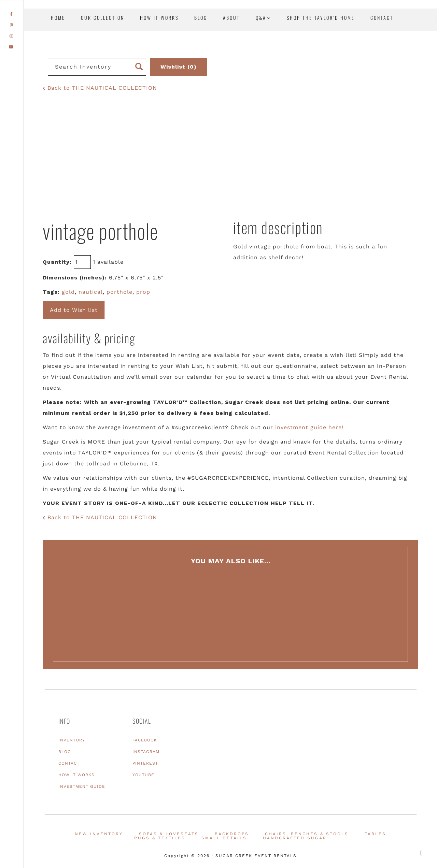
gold (68, 292)
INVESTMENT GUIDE (82, 786)
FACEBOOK (145, 740)
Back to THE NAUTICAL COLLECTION (100, 88)
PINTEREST (145, 763)
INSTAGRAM (146, 752)
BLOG (65, 752)
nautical (91, 292)
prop (143, 292)
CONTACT (69, 763)
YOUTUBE (143, 775)
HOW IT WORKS (76, 775)
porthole (119, 292)
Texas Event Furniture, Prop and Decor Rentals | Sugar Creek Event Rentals (389, 78)
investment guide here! (309, 427)
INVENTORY (72, 740)
